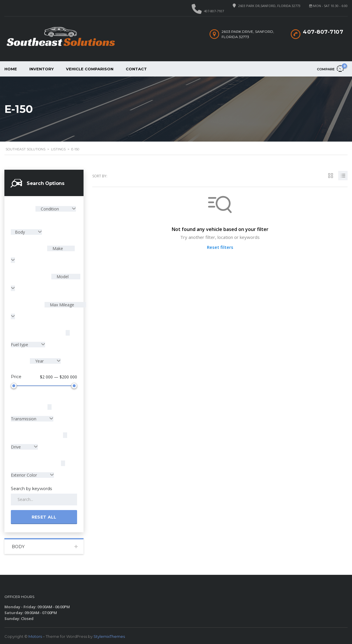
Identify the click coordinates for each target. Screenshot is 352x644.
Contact (136, 69)
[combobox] (56, 209)
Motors (35, 635)
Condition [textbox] (50, 209)
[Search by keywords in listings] (44, 498)
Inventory (41, 69)
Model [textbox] (62, 277)
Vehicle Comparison (90, 69)
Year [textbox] (39, 361)
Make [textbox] (57, 248)
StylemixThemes (109, 635)
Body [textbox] (21, 232)
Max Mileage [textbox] (61, 305)
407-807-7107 (214, 11)
